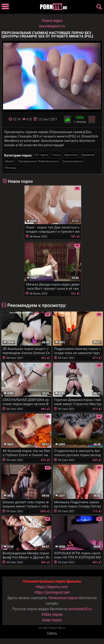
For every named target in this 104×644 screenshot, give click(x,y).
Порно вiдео (52, 21)
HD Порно (41, 155)
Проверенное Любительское (38, 161)
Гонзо (56, 155)
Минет (10, 161)
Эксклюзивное (73, 161)
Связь (52, 633)
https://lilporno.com (52, 587)
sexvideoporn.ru (52, 26)
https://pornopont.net (52, 592)
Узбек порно (52, 614)
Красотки (71, 155)
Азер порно (52, 620)
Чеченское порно (63, 598)
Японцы (11, 168)
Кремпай (88, 155)
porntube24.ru (80, 609)
